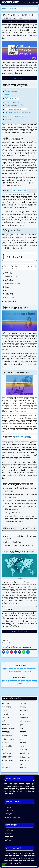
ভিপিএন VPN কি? (11, 92)
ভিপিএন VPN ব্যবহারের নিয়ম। (15, 106)
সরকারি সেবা (9, 837)
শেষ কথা (8, 120)
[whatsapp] (25, 3)
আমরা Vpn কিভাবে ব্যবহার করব (16, 116)
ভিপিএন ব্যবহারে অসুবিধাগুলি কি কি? (17, 113)
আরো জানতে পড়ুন (19, 78)
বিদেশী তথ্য (8, 834)
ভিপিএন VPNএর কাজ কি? (14, 102)
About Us (8, 807)
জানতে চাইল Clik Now (19, 631)
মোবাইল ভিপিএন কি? (19, 191)
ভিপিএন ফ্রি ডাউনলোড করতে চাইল (20, 21)
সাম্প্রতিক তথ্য (9, 830)
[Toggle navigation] (37, 3)
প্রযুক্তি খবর (6, 641)
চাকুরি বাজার (9, 840)
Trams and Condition (12, 817)
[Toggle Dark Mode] (30, 3)
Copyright (8, 814)
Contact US (9, 811)
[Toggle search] (33, 3)
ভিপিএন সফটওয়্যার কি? (22, 437)
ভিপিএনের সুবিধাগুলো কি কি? (16, 109)
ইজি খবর (8, 854)
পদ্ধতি (7, 95)
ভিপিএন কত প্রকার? (12, 99)
